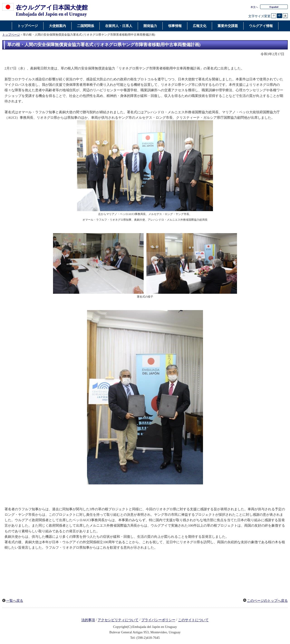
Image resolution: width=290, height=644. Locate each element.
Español (274, 7)
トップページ (11, 35)
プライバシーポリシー (158, 620)
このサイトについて (193, 620)
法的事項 (88, 620)
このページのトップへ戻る (267, 601)
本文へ (254, 7)
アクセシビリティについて (118, 620)
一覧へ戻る (15, 601)
